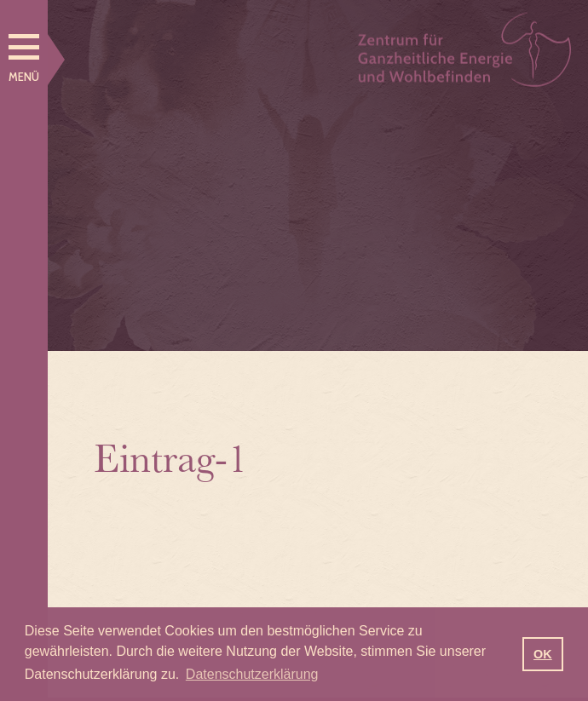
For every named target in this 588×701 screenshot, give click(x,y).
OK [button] (543, 654)
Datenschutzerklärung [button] (252, 674)
